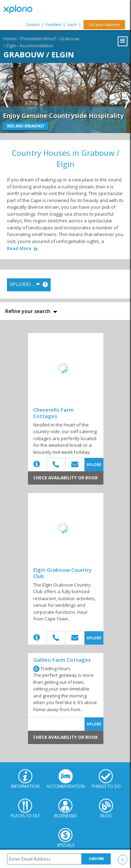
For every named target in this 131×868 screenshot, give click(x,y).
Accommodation (37, 46)
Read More (19, 248)
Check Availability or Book (65, 478)
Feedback (53, 25)
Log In (72, 25)
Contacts (33, 25)
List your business (104, 25)
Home (10, 39)
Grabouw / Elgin (39, 54)
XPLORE (94, 465)
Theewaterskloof (38, 39)
